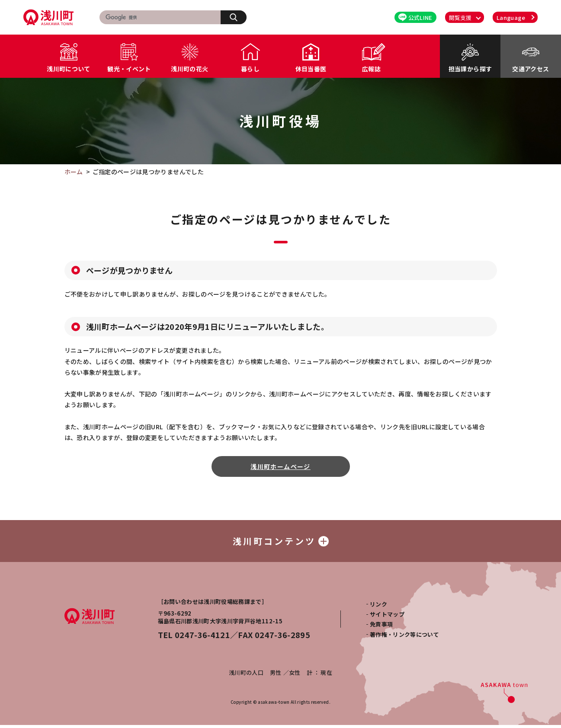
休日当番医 (311, 69)
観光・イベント (129, 69)
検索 (238, 17)
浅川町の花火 (189, 69)
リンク (378, 607)
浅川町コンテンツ (281, 542)
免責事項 (381, 627)
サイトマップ (387, 617)
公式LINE (415, 18)
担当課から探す (470, 69)
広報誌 (371, 69)
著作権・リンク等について (404, 637)
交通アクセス (531, 69)
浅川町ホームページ (280, 466)
